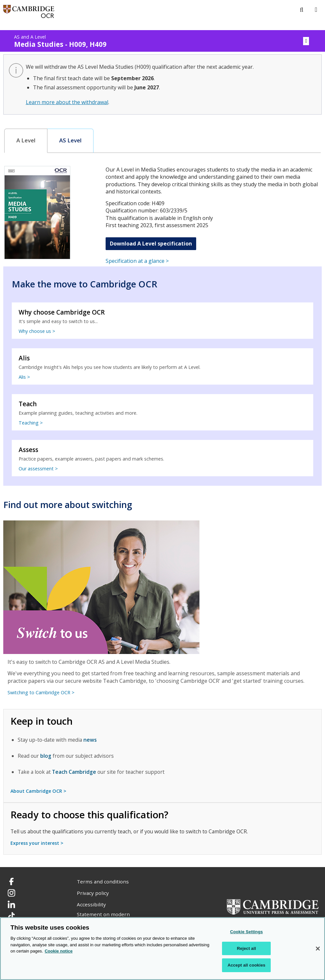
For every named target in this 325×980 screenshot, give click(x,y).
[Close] (318, 949)
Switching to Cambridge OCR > (41, 692)
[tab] (26, 141)
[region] (162, 949)
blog (46, 756)
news (90, 740)
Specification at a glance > (137, 261)
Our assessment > (38, 469)
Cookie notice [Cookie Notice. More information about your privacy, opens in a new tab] (59, 951)
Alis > (24, 377)
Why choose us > (37, 331)
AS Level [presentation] (70, 140)
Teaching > (31, 423)
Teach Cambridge (74, 772)
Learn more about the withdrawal (67, 102)
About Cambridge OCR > (38, 791)
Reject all (247, 948)
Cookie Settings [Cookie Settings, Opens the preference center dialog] (247, 932)
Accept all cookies (247, 965)
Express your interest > (37, 843)
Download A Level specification (151, 244)
